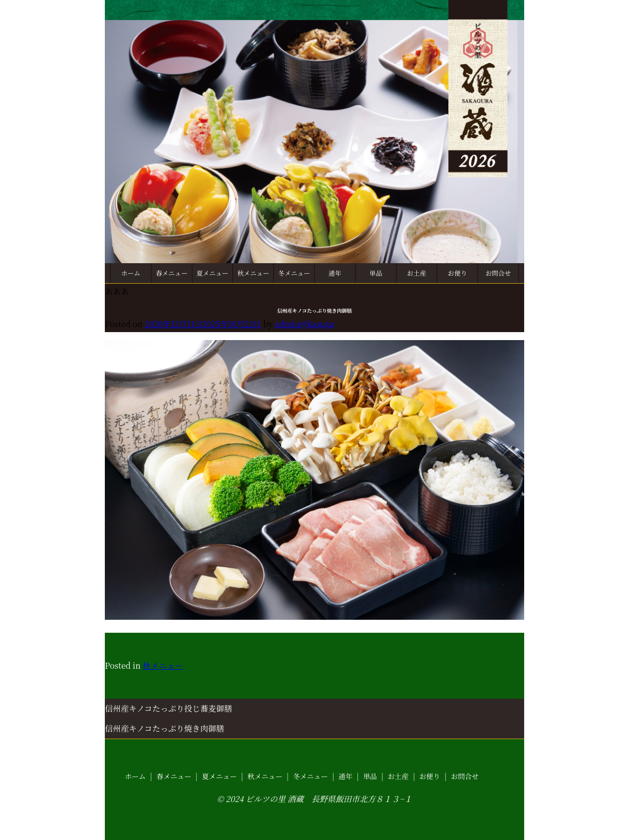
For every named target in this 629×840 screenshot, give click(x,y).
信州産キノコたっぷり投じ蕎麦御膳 (168, 708)
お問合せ (498, 273)
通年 (335, 273)
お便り (457, 273)
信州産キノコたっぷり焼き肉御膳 (164, 728)
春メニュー (172, 273)
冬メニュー (294, 273)
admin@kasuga (304, 324)
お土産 (416, 273)
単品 (376, 273)
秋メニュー (253, 273)
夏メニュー (213, 273)
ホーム (131, 273)
